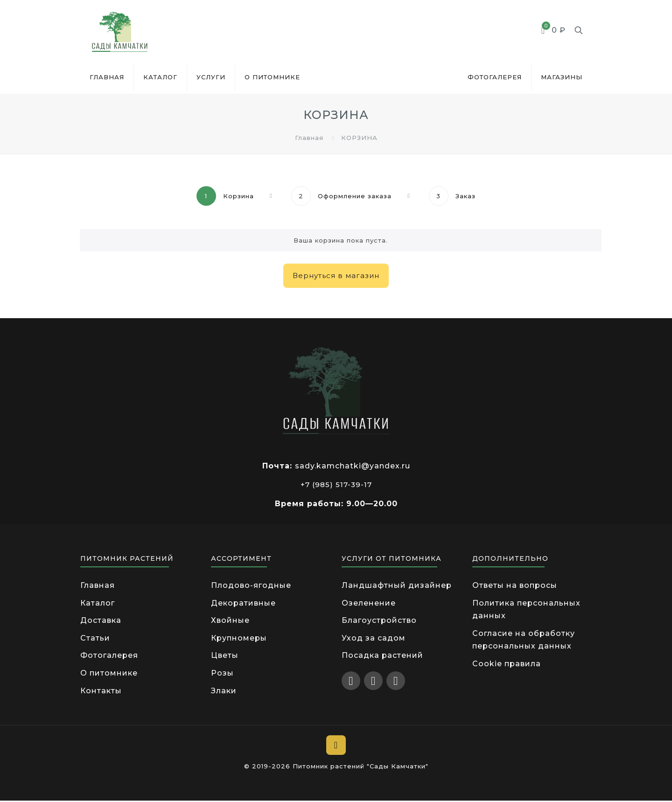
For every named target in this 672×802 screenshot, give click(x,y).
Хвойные (230, 621)
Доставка (101, 621)
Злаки (224, 692)
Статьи (95, 638)
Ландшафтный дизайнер (397, 585)
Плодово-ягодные (251, 585)
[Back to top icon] (336, 746)
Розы (222, 674)
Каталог (98, 603)
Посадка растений (382, 656)
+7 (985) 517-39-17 (336, 485)
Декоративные (243, 603)
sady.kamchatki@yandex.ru (353, 466)
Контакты (101, 692)
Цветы (225, 656)
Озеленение (369, 603)
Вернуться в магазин (336, 275)
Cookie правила (507, 665)
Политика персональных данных (526, 610)
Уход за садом (374, 638)
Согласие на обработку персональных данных (524, 640)
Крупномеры (239, 638)
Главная (309, 138)
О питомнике (109, 674)
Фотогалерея (109, 656)
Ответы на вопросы (515, 585)
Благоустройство (379, 621)
